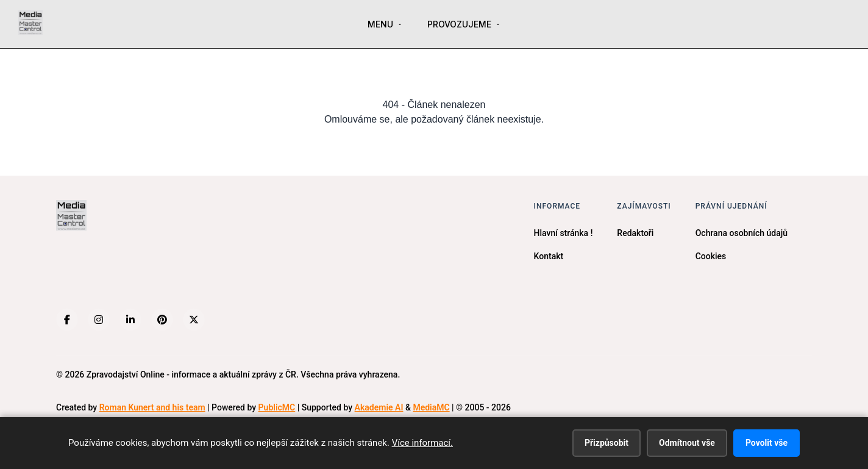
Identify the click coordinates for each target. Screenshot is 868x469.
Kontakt (549, 256)
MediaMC (431, 407)
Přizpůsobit (607, 443)
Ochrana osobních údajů (742, 233)
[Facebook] (67, 320)
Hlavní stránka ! (564, 233)
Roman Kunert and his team (152, 407)
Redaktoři (635, 233)
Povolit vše (767, 443)
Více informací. (422, 443)
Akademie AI (379, 407)
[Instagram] (99, 320)
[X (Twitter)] (194, 320)
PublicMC (277, 407)
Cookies (711, 256)
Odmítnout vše (687, 443)
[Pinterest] (162, 320)
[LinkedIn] (130, 320)
